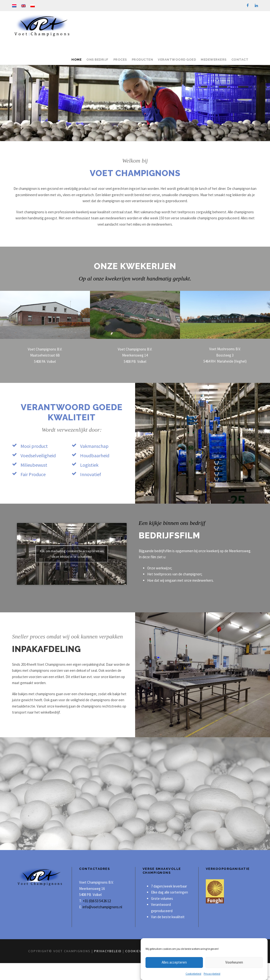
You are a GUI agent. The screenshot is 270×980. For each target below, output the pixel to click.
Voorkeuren (234, 962)
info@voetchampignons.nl (102, 924)
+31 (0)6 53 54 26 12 (97, 918)
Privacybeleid (212, 974)
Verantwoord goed (177, 60)
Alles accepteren (174, 962)
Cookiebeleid (193, 974)
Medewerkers (214, 60)
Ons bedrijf (97, 60)
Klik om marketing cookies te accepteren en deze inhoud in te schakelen (72, 554)
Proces (120, 60)
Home (76, 60)
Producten (142, 60)
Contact (240, 60)
